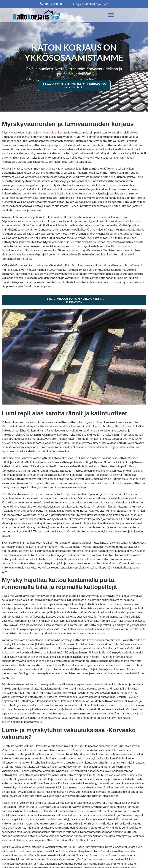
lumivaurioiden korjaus (53, 132)
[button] (111, 15)
